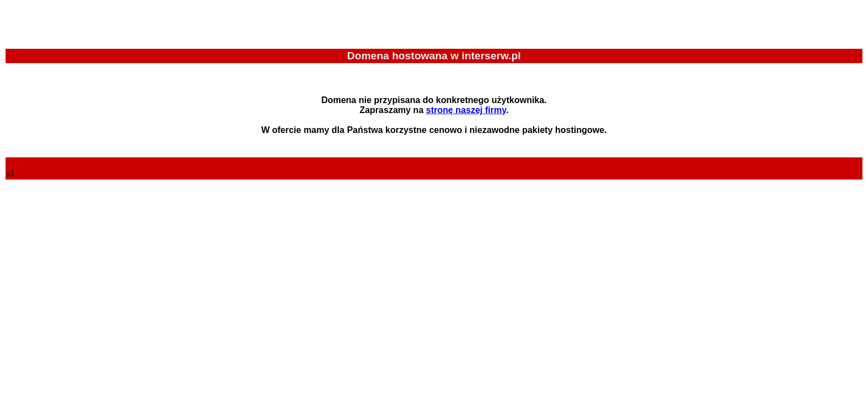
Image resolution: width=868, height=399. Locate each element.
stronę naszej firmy (466, 110)
